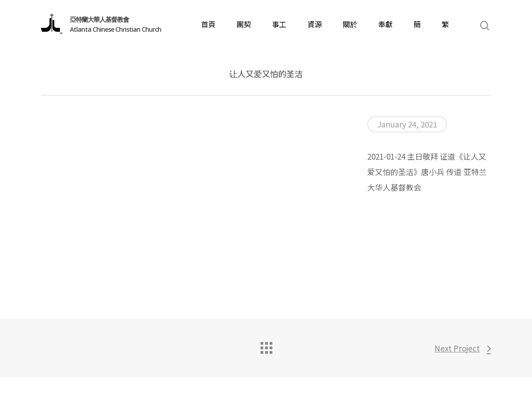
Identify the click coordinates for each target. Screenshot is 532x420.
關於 (350, 24)
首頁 (208, 24)
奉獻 (385, 24)
